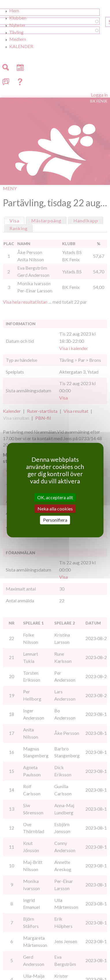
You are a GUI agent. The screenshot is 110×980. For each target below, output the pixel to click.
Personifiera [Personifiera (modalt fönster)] (55, 520)
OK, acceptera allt (55, 497)
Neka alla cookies (55, 509)
